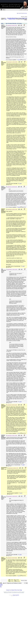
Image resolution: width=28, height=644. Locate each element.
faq (22, 13)
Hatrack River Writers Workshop (13, 18)
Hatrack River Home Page (17, 590)
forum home (25, 13)
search (20, 13)
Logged (19, 60)
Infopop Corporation (16, 595)
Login (5, 19)
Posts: (7, 60)
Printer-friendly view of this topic (1, 585)
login (18, 13)
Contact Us (8, 590)
